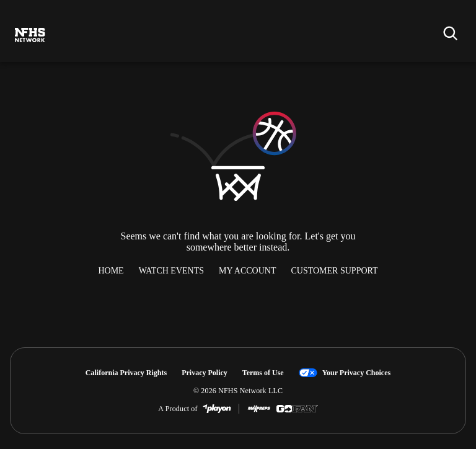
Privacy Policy (205, 373)
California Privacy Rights (126, 373)
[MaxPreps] (259, 409)
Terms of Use (263, 373)
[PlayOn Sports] (217, 409)
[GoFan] (297, 409)
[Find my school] (450, 33)
